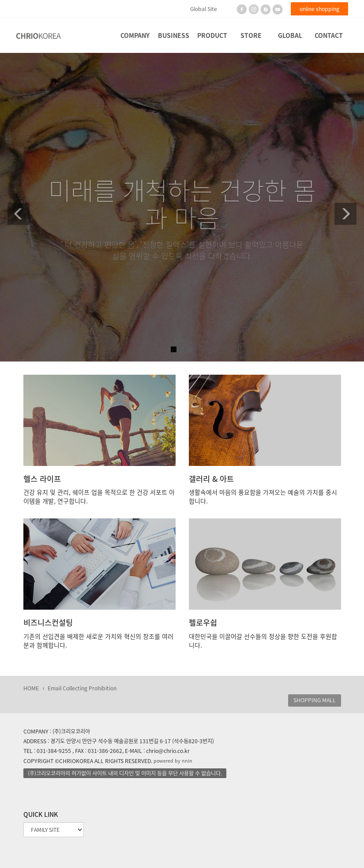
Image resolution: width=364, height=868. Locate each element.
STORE (251, 35)
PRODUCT (212, 35)
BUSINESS (174, 35)
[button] (13, 207)
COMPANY (135, 35)
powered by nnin (173, 761)
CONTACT (329, 35)
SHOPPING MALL (315, 700)
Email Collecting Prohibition (82, 688)
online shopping (319, 9)
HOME (31, 688)
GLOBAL (290, 35)
